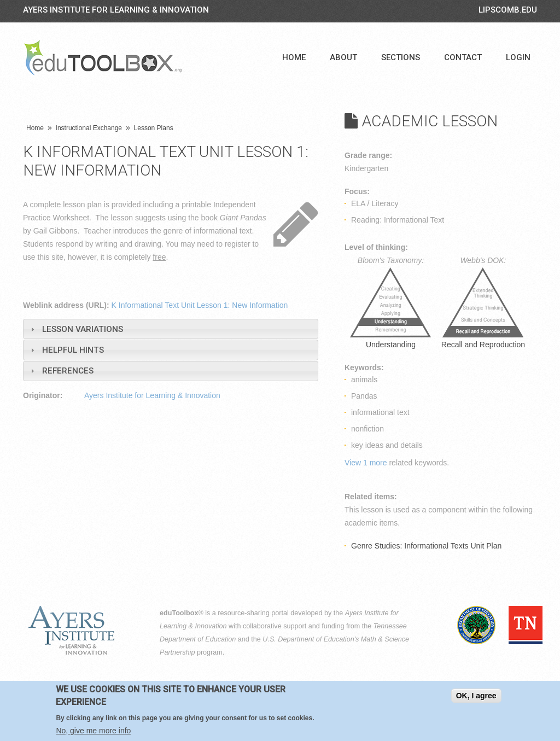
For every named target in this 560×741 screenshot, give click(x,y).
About (343, 57)
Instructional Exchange (89, 128)
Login (518, 57)
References (68, 371)
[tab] (171, 329)
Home (294, 57)
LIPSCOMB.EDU (508, 10)
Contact (463, 57)
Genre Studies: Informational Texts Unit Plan (426, 546)
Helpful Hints (73, 350)
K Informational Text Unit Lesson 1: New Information (200, 305)
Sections (401, 57)
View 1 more (366, 463)
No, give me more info (93, 731)
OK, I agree (476, 696)
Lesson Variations (83, 329)
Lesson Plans (154, 128)
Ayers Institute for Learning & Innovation (116, 10)
